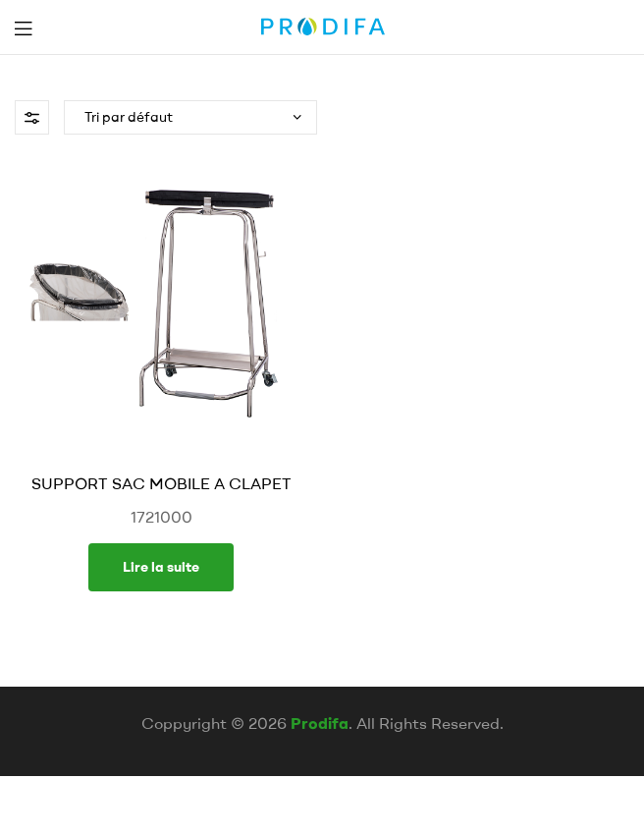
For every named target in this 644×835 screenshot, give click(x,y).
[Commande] (190, 117)
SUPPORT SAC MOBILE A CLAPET (161, 483)
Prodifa (320, 723)
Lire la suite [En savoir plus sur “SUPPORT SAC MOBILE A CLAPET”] (161, 567)
